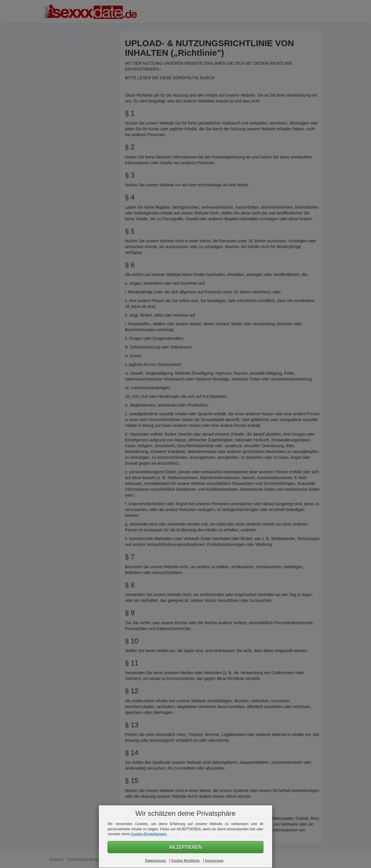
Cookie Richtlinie (186, 861)
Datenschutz (156, 861)
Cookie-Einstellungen (149, 834)
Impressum (214, 861)
